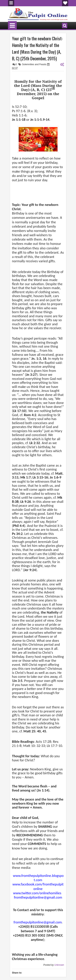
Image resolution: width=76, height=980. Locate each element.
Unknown (59, 965)
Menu (11, 3)
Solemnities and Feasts (34, 64)
